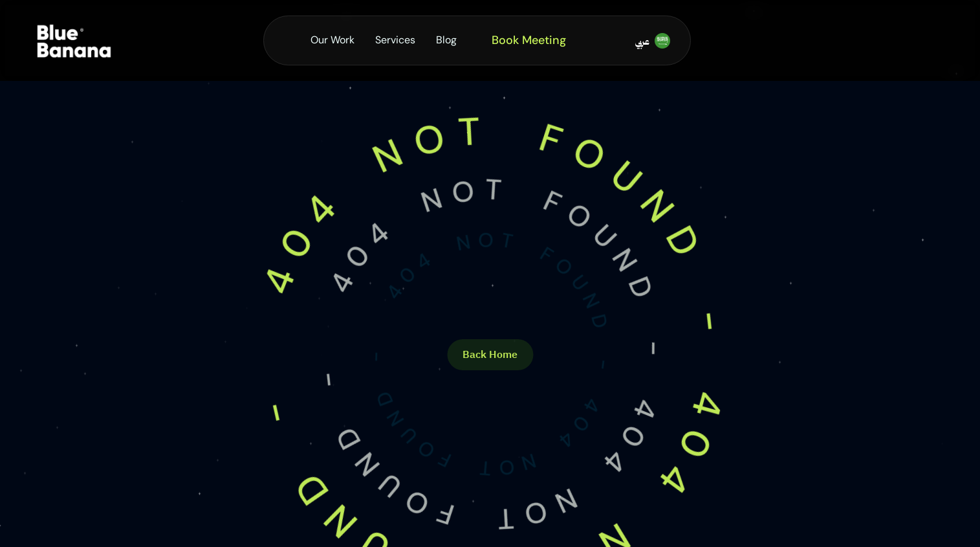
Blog (446, 40)
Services (395, 40)
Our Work (332, 40)
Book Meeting (529, 40)
